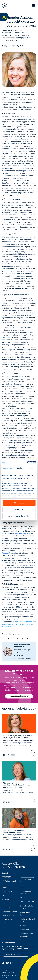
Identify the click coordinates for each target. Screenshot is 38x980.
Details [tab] (20, 468)
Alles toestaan (19, 503)
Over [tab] (31, 468)
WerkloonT (6, 337)
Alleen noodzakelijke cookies (19, 516)
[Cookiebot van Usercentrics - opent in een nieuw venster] (27, 462)
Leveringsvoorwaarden (9, 970)
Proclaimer (11, 972)
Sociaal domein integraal (8, 921)
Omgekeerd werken (9, 912)
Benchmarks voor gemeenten (27, 935)
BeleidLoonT (25, 930)
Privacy (4, 972)
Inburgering (6, 908)
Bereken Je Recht (27, 902)
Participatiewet (7, 891)
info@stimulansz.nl (9, 881)
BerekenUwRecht (21, 533)
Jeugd (4, 904)
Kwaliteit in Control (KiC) (27, 920)
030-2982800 (7, 877)
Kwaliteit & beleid (9, 916)
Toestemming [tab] (7, 468)
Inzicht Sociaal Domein (25, 914)
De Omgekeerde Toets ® (26, 892)
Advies (23, 898)
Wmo (4, 895)
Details (19, 509)
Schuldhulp (6, 899)
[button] (3, 639)
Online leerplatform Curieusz (27, 907)
